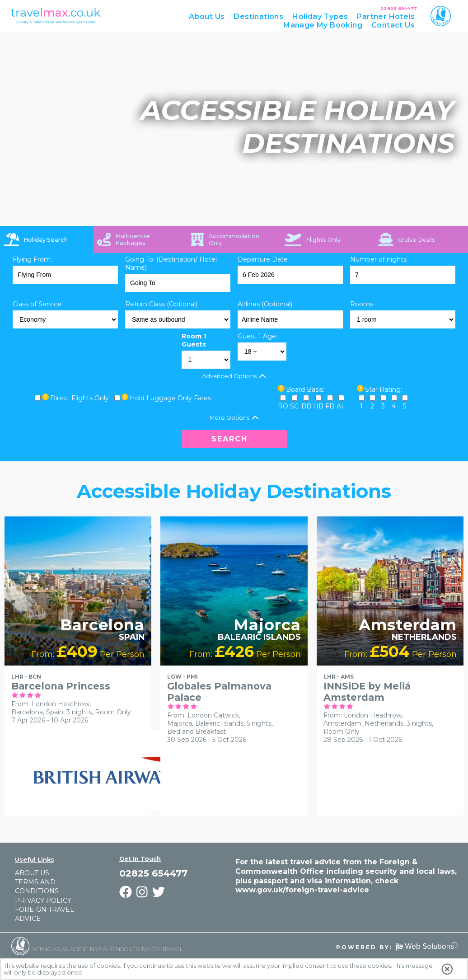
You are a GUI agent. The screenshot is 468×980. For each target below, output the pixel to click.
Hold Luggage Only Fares (170, 398)
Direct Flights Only (80, 398)
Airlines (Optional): (266, 304)
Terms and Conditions (37, 886)
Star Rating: (384, 389)
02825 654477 (399, 8)
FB (330, 406)
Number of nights (378, 259)
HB (318, 406)
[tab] (47, 239)
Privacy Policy (43, 900)
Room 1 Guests (194, 340)
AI (340, 406)
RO (283, 406)
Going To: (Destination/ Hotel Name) (171, 263)
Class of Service (37, 304)
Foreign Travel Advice (44, 914)
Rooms (362, 304)
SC (294, 406)
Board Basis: (305, 389)
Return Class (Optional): (162, 304)
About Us (32, 873)
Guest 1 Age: (257, 336)
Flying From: (32, 259)
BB (306, 406)
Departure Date (263, 259)
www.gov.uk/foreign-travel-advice (302, 890)
